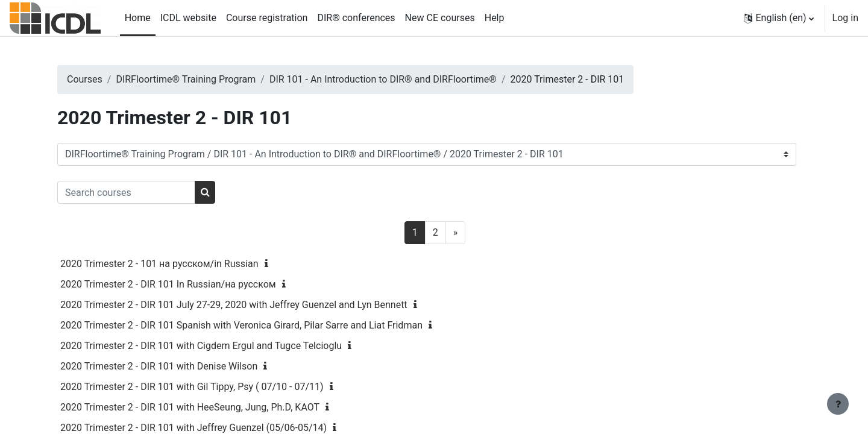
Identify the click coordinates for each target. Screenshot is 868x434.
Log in (845, 18)
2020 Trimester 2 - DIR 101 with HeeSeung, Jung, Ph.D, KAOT (216, 407)
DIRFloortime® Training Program (212, 79)
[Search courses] (152, 192)
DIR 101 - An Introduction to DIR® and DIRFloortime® (409, 79)
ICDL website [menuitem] (188, 18)
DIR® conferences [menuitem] (356, 18)
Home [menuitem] (138, 18)
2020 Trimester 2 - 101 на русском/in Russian (185, 264)
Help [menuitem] (495, 18)
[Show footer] (838, 404)
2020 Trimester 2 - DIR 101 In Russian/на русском (194, 284)
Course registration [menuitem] (267, 18)
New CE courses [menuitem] (440, 18)
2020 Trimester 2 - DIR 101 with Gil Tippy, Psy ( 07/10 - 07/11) (218, 387)
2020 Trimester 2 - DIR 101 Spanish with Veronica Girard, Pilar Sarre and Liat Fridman (267, 325)
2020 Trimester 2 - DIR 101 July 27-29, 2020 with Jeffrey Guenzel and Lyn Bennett (260, 305)
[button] (778, 18)
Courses (111, 79)
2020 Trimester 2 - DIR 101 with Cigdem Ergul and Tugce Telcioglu (227, 346)
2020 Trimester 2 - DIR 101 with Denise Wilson (185, 366)
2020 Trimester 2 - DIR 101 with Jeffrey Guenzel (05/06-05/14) (219, 428)
